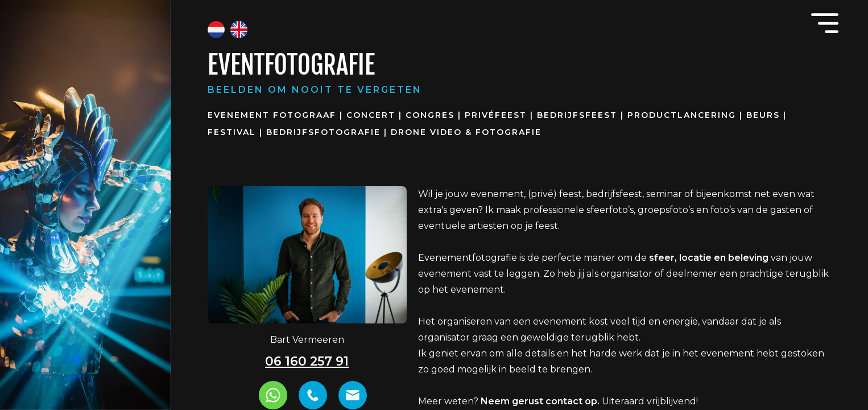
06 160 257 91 (307, 361)
